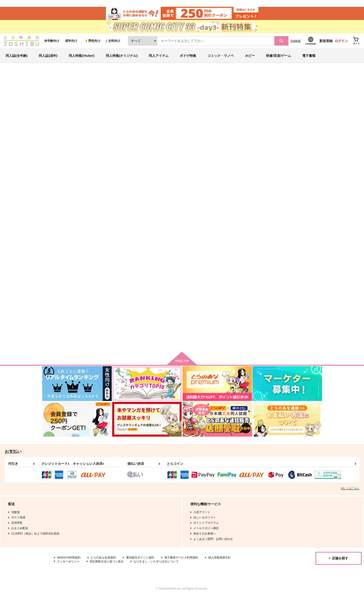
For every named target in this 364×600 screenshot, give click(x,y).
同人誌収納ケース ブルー (205, 198)
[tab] (121, 121)
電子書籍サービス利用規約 (182, 560)
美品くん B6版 (289, 304)
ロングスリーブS (245, 304)
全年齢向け (52, 43)
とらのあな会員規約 (104, 560)
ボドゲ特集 (188, 57)
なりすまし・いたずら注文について (156, 564)
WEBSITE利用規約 (69, 560)
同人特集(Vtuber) (82, 57)
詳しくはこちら (350, 491)
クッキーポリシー (68, 564)
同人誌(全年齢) (17, 57)
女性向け (113, 43)
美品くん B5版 (151, 304)
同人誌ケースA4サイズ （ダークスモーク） (179, 100)
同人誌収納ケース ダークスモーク (244, 100)
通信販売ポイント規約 (141, 560)
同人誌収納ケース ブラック (252, 198)
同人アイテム (159, 57)
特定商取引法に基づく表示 (107, 564)
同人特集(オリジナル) (122, 57)
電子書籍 (309, 57)
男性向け (93, 43)
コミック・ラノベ (221, 57)
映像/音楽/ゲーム (279, 57)
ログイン (341, 42)
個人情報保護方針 (220, 560)
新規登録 (326, 42)
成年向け (71, 43)
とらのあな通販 (51, 78)
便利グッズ (288, 100)
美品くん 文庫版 (198, 304)
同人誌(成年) (48, 57)
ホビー (250, 57)
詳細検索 (295, 42)
